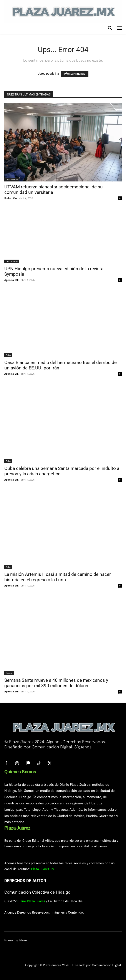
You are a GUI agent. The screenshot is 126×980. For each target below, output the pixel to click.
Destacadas (12, 180)
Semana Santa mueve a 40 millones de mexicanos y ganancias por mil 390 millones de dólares (56, 683)
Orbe (8, 355)
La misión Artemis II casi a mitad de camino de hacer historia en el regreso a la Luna (58, 577)
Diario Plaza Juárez (31, 901)
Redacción (11, 198)
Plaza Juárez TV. (43, 869)
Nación (9, 673)
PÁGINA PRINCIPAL (75, 74)
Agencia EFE (11, 280)
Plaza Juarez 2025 (56, 965)
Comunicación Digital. (107, 965)
